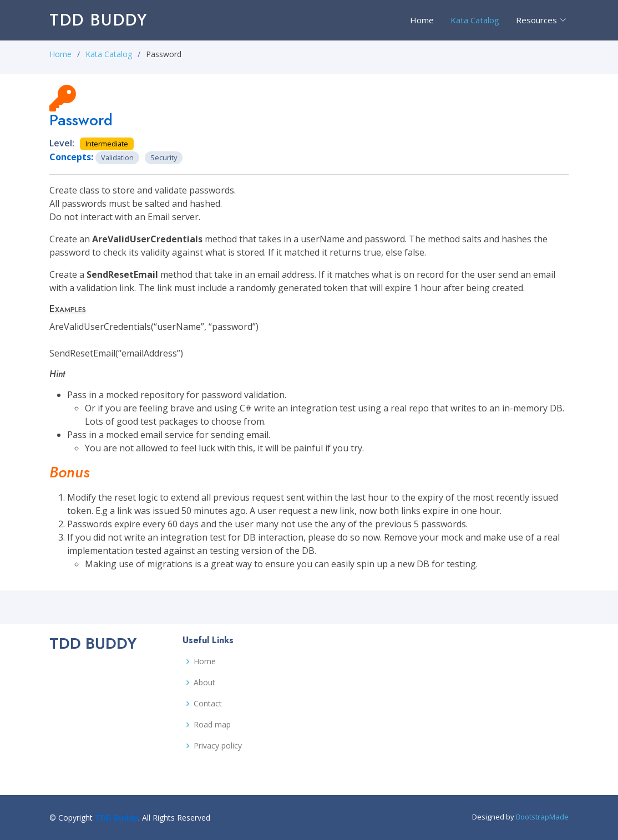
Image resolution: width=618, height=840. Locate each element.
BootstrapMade (542, 817)
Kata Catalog (475, 20)
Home (422, 20)
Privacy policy (218, 746)
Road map (212, 725)
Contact (208, 704)
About (204, 683)
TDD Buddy (99, 20)
